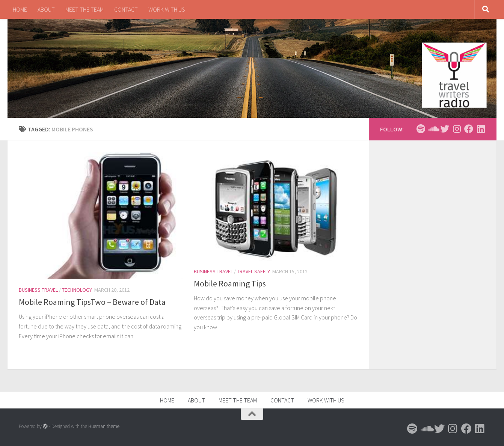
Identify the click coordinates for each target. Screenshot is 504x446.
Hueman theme (104, 426)
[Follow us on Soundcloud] (433, 129)
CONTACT (126, 9)
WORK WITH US (167, 9)
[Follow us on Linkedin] (481, 129)
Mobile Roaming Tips (230, 283)
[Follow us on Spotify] (421, 129)
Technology (77, 290)
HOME (20, 9)
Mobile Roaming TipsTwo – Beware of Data (92, 302)
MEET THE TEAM (85, 9)
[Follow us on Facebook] (469, 129)
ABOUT (46, 9)
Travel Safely (254, 271)
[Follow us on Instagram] (457, 129)
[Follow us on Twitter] (445, 129)
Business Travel (38, 290)
